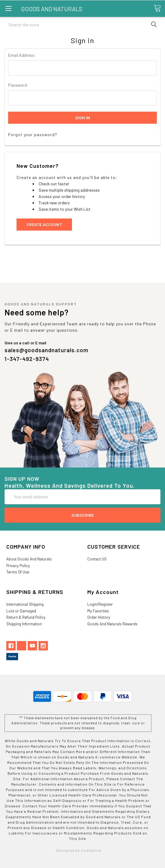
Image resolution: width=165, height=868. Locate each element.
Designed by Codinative (79, 850)
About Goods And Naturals (29, 559)
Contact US (97, 559)
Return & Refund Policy (26, 617)
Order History (99, 617)
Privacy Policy (18, 566)
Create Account (44, 224)
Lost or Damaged (21, 611)
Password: (18, 85)
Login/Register (100, 604)
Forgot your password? (33, 134)
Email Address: (22, 55)
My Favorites (98, 611)
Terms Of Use (18, 572)
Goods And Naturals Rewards (112, 624)
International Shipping (25, 604)
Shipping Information (24, 624)
